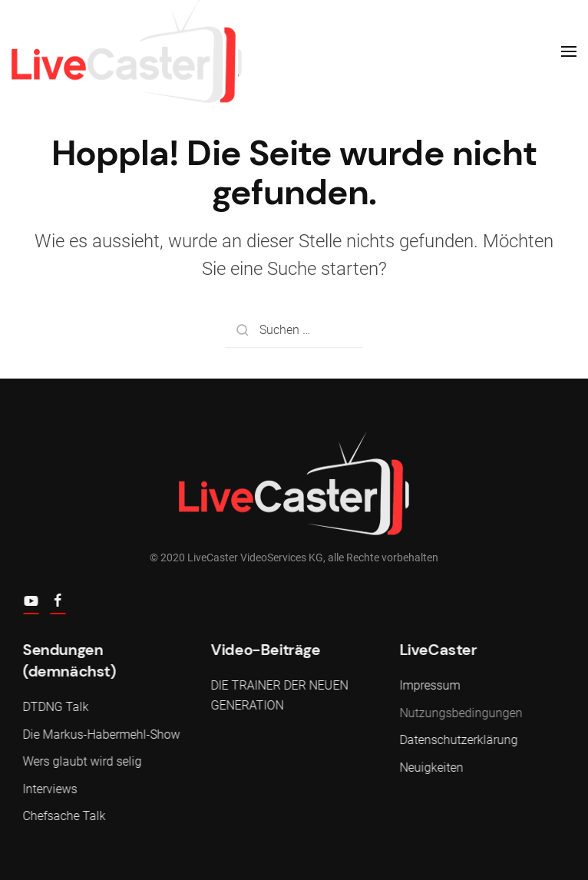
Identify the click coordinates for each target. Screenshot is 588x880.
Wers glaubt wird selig (81, 761)
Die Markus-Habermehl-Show (100, 734)
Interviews (49, 789)
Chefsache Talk (63, 816)
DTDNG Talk (55, 707)
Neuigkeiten (430, 768)
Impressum (429, 685)
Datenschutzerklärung (458, 740)
